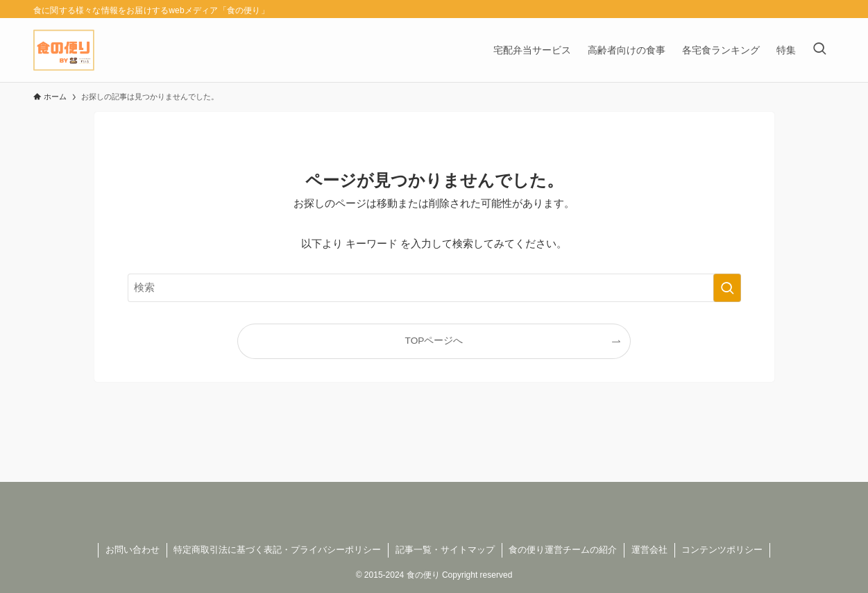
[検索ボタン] (819, 50)
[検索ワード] (434, 287)
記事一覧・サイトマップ (445, 550)
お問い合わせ (133, 550)
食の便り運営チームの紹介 (563, 550)
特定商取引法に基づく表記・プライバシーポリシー (277, 550)
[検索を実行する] (727, 287)
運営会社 (649, 550)
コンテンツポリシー (722, 550)
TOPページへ (434, 341)
